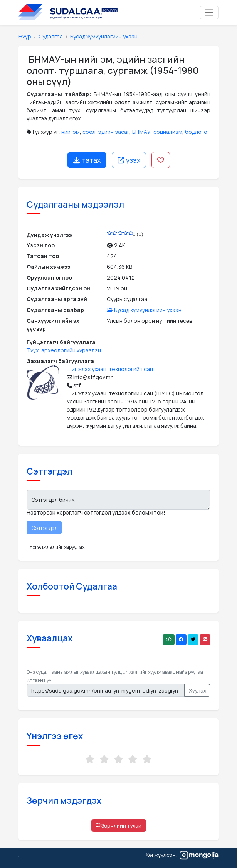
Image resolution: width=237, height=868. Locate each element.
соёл (89, 132)
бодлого (196, 132)
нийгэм (71, 132)
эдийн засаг (114, 132)
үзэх (129, 160)
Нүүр (25, 36)
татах (87, 160)
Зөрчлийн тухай (118, 826)
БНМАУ (141, 132)
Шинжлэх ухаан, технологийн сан (110, 369)
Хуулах (197, 691)
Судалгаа (51, 36)
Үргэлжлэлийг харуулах (57, 547)
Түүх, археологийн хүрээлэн (64, 350)
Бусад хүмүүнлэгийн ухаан (104, 36)
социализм (168, 132)
